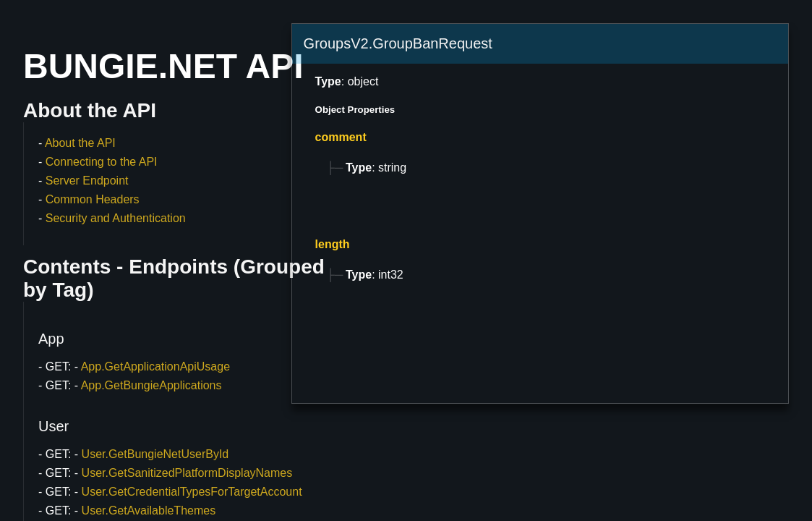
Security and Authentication (116, 218)
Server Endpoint (87, 181)
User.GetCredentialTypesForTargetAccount (192, 492)
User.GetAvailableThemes (149, 511)
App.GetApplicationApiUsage (155, 367)
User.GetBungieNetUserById (155, 454)
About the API (80, 143)
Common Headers (93, 199)
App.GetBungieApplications (151, 385)
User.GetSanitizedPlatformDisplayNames (187, 473)
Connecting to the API (102, 162)
